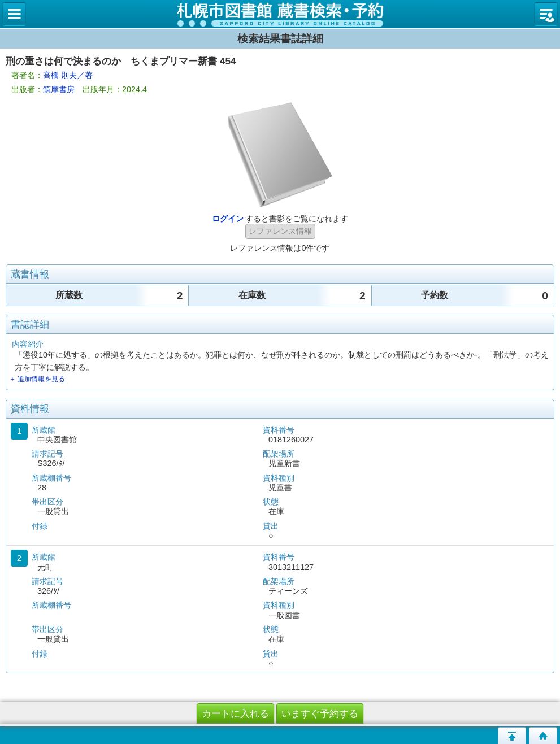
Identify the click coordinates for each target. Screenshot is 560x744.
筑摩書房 (59, 89)
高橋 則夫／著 (68, 75)
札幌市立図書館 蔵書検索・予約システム (280, 14)
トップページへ (543, 736)
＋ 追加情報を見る (37, 379)
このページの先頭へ (512, 736)
